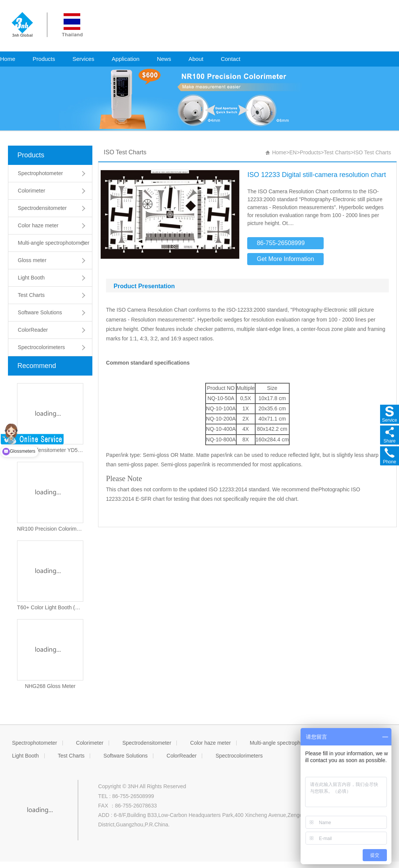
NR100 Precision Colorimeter (50, 529)
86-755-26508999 (281, 243)
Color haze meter (38, 225)
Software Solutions (40, 312)
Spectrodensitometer (42, 208)
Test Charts (31, 295)
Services (84, 59)
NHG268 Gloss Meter (50, 686)
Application (125, 59)
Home (279, 152)
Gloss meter (32, 260)
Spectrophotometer (40, 173)
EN (293, 152)
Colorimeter (31, 191)
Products (44, 59)
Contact (231, 59)
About (196, 59)
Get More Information (285, 259)
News (164, 59)
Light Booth (31, 278)
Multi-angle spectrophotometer (54, 243)
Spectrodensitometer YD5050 (50, 450)
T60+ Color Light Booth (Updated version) (50, 607)
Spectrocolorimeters (41, 347)
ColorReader (33, 330)
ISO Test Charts (372, 152)
